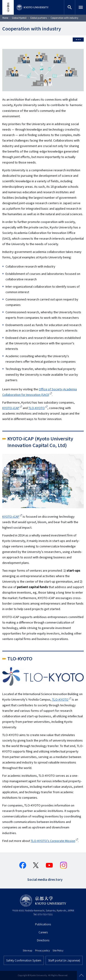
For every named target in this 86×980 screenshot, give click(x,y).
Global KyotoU (19, 18)
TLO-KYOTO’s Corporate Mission (53, 841)
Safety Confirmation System (24, 960)
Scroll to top (81, 975)
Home (5, 18)
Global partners (39, 18)
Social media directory (45, 879)
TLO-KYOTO (37, 408)
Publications (43, 924)
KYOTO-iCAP (11, 408)
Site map (28, 950)
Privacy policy (42, 950)
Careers (43, 932)
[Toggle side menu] (78, 40)
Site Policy (58, 950)
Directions (43, 940)
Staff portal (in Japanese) (64, 960)
